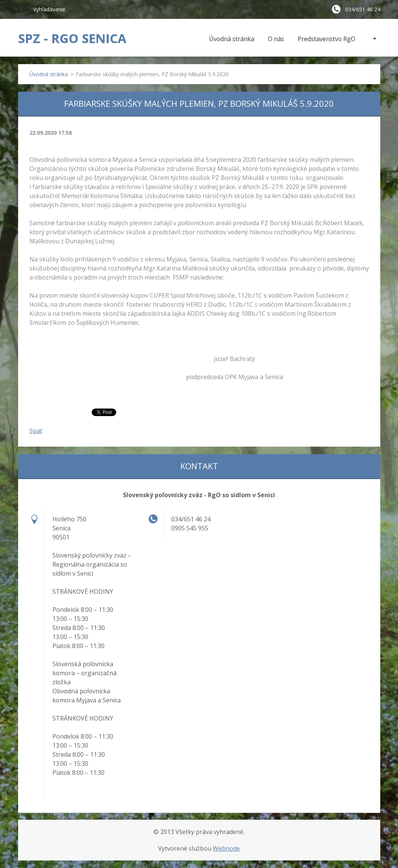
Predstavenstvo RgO (327, 39)
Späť (36, 431)
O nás (276, 39)
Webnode (226, 848)
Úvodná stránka (232, 39)
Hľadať (23, 9)
